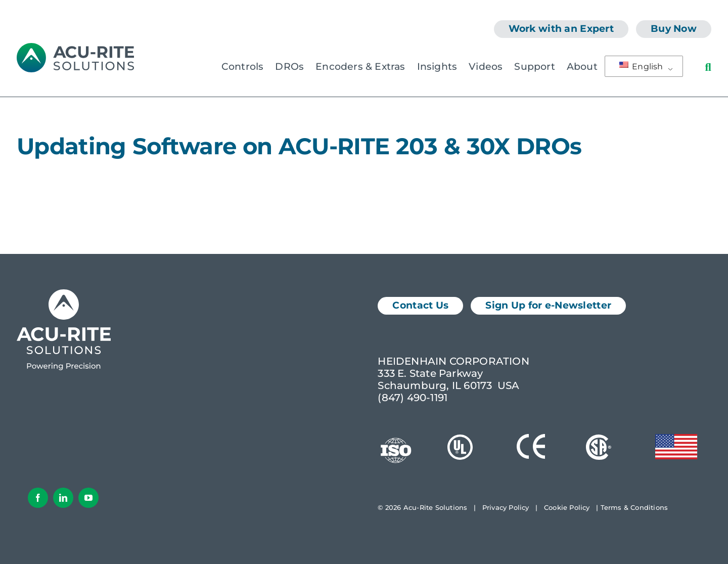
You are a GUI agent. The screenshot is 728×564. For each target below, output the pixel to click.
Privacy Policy (506, 507)
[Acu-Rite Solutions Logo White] (64, 294)
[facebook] (38, 498)
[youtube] (88, 498)
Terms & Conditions (634, 507)
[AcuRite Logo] (75, 48)
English (641, 67)
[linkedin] (63, 498)
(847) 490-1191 (413, 398)
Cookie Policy (567, 507)
